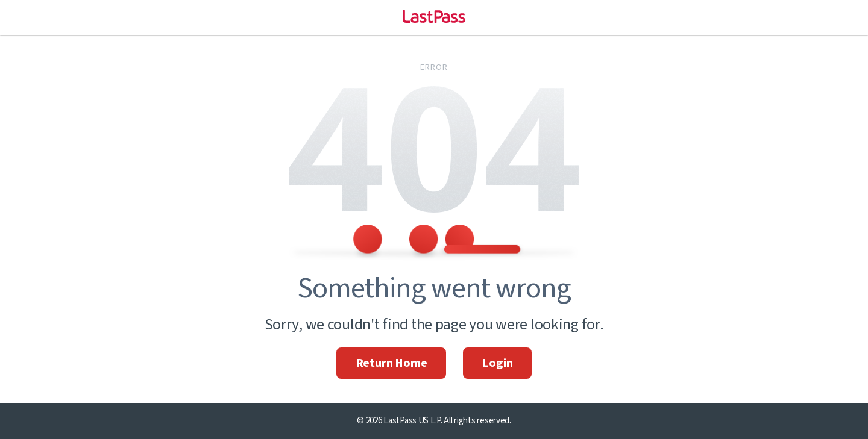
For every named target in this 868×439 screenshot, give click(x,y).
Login (497, 363)
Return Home (392, 363)
